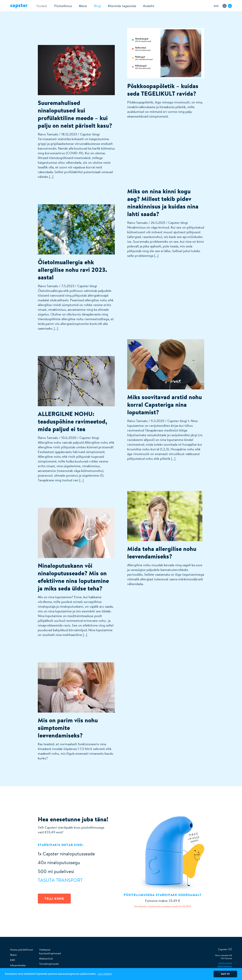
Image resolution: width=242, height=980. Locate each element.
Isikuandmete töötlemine (18, 967)
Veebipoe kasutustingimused (50, 951)
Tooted (41, 6)
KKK (216, 6)
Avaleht (147, 6)
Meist (81, 6)
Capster (19, 5)
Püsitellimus (61, 6)
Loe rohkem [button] (105, 974)
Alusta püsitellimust (22, 950)
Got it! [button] (225, 974)
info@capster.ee (225, 966)
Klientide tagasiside (120, 6)
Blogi (96, 6)
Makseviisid (46, 958)
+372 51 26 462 (225, 963)
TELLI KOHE (54, 899)
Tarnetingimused (49, 964)
